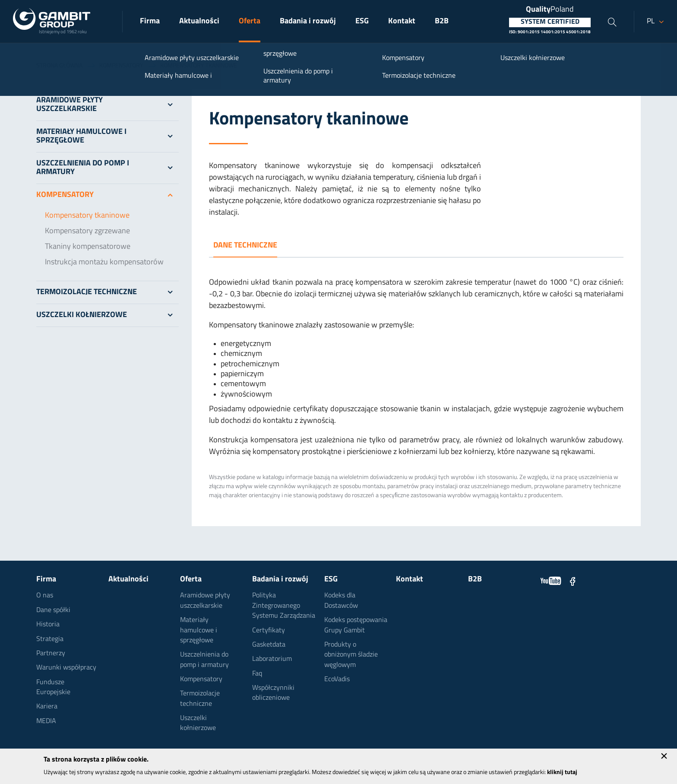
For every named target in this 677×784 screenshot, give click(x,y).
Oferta (250, 21)
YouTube (551, 581)
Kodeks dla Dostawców (341, 601)
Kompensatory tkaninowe (87, 216)
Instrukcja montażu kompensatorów (104, 262)
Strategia (50, 639)
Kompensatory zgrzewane (87, 231)
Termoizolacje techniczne (108, 292)
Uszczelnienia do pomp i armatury (108, 168)
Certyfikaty (269, 631)
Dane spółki (53, 610)
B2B (442, 21)
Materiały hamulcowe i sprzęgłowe (108, 136)
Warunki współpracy (66, 668)
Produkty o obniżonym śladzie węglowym (351, 655)
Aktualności (199, 21)
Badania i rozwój (308, 21)
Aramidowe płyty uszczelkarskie (108, 105)
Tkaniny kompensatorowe (88, 247)
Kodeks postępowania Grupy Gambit (356, 625)
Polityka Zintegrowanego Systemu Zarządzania (284, 606)
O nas (45, 596)
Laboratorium (272, 659)
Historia (48, 625)
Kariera (47, 707)
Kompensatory (121, 66)
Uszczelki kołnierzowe (108, 315)
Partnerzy (51, 654)
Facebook (573, 581)
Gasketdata (269, 645)
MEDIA (46, 721)
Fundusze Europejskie (53, 687)
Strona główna (59, 66)
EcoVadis (337, 679)
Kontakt (402, 21)
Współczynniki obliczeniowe (273, 693)
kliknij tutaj (562, 773)
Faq (257, 674)
